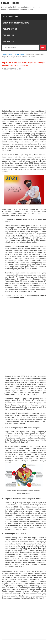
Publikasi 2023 (8, 41)
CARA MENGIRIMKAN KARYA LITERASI (16, 23)
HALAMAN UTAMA (10, 17)
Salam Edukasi (10, 3)
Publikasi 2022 (8, 35)
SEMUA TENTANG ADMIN (13, 69)
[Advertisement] (24, 89)
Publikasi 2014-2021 (10, 29)
